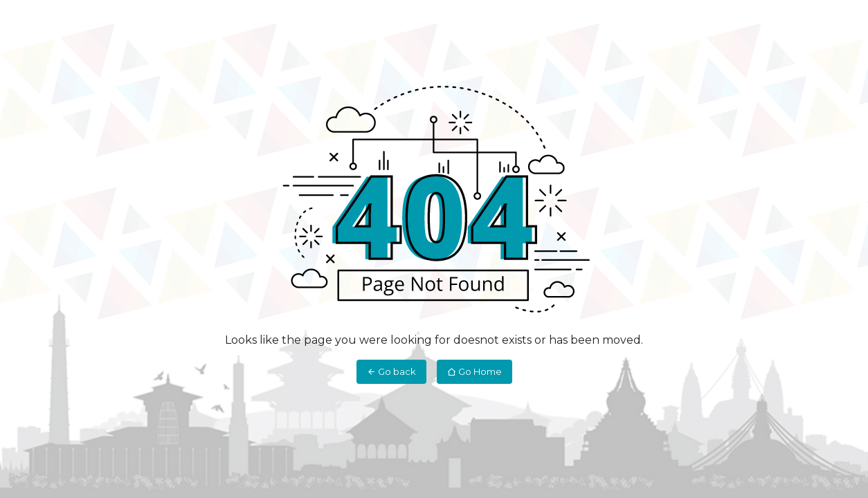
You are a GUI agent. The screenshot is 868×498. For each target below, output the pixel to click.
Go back (391, 371)
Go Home (474, 371)
